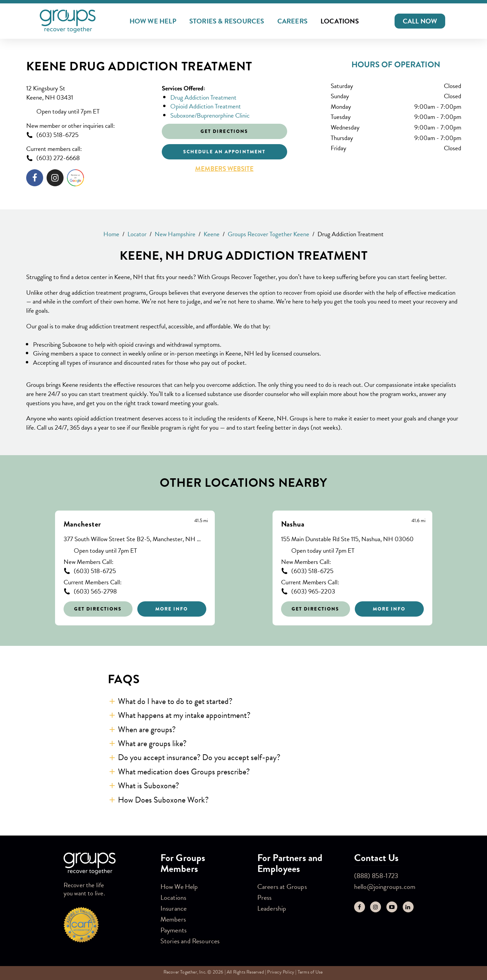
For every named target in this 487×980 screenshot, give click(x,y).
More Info (172, 609)
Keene (212, 234)
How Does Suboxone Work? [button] (163, 800)
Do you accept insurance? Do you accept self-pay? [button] (199, 757)
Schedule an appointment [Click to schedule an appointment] (224, 152)
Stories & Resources (227, 21)
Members (173, 919)
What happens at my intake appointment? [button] (184, 715)
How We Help (153, 21)
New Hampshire (175, 234)
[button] (420, 21)
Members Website (224, 169)
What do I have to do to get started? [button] (175, 701)
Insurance (174, 908)
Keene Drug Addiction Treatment (139, 66)
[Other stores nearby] (244, 563)
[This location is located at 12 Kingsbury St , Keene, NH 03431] (89, 93)
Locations (340, 21)
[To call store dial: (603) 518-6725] (89, 135)
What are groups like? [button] (152, 743)
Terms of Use (310, 972)
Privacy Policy (281, 972)
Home (111, 234)
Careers (292, 21)
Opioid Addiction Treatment (206, 106)
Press (265, 897)
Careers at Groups (282, 887)
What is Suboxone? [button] (149, 786)
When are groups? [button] (147, 729)
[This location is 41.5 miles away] (201, 521)
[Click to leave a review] (75, 179)
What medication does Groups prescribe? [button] (184, 772)
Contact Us (377, 858)
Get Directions (98, 609)
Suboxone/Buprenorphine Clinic (210, 115)
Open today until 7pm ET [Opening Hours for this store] (68, 112)
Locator (137, 234)
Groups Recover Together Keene (268, 234)
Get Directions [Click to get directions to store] (224, 131)
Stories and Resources (190, 941)
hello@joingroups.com (385, 887)
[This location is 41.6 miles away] (419, 521)
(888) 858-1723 (376, 876)
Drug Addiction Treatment (203, 97)
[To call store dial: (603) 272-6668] (89, 158)
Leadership (272, 908)
